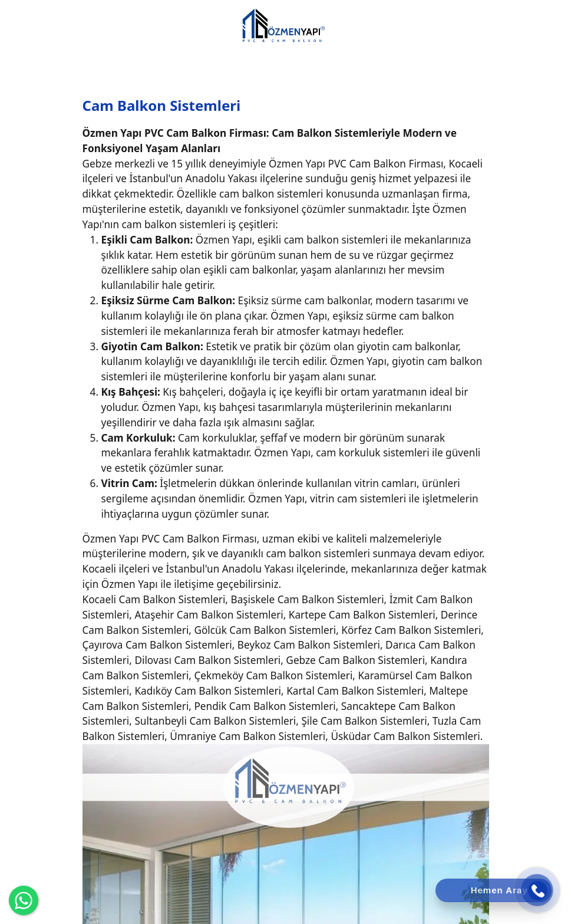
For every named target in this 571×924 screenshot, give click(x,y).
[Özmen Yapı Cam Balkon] (283, 25)
